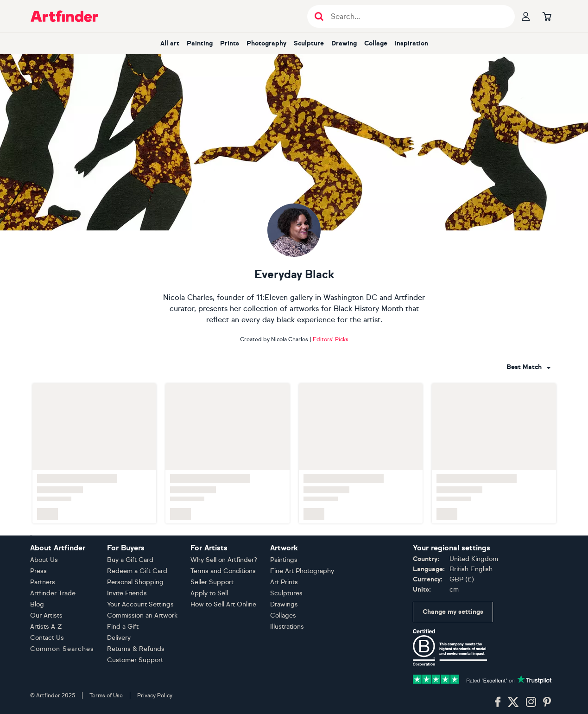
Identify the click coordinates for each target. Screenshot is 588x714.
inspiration (411, 43)
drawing (344, 43)
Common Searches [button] (62, 649)
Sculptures (286, 593)
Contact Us (47, 638)
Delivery (119, 638)
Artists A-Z (46, 627)
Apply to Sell (209, 593)
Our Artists (46, 615)
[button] (529, 367)
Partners (43, 582)
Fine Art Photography (302, 571)
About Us (44, 560)
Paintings (284, 560)
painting (200, 43)
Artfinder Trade (53, 593)
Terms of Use (106, 695)
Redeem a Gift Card (137, 571)
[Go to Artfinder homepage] (64, 16)
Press (38, 571)
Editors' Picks (331, 339)
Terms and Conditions (223, 571)
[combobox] (529, 367)
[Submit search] (319, 16)
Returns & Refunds (136, 649)
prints (230, 43)
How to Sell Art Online (223, 604)
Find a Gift (123, 627)
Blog (37, 604)
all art (170, 43)
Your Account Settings (140, 604)
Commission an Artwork (142, 615)
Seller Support (212, 582)
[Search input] (416, 16)
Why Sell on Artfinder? (224, 560)
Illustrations (287, 627)
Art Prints (284, 582)
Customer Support (135, 660)
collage (376, 43)
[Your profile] (526, 16)
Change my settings (453, 612)
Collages (283, 615)
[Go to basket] (547, 16)
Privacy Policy (155, 695)
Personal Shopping (135, 582)
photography (266, 43)
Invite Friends (127, 593)
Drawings (284, 604)
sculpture (309, 43)
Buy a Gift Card (130, 560)
